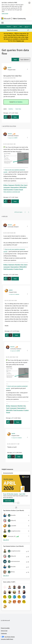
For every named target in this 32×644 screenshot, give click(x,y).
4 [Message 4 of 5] (9, 197)
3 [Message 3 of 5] (10, 331)
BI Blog (6, 185)
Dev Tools (24, 185)
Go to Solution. (18, 102)
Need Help (18, 109)
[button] (15, 60)
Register (9, 26)
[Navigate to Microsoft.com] (6, 19)
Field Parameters (8, 190)
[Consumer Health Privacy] (16, 639)
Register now (20, 41)
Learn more (5, 13)
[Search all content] (18, 30)
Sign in (15, 26)
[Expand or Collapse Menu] (2, 23)
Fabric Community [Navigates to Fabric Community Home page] (19, 19)
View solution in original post (12, 192)
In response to (13, 138)
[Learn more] (9, 501)
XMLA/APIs (23, 187)
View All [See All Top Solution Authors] (6, 540)
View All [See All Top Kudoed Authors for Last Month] (6, 576)
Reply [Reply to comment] (15, 201)
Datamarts (11, 185)
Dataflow (11, 109)
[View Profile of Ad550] (9, 68)
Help (21, 26)
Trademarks (4, 633)
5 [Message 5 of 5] (12, 452)
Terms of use (4, 631)
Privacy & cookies (5, 628)
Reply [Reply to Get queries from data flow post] (15, 117)
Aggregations (15, 187)
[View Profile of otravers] (10, 134)
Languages (7, 187)
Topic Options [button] (24, 59)
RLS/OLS (18, 185)
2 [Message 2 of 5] (9, 274)
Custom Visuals (19, 190)
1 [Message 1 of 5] (9, 113)
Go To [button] (26, 27)
